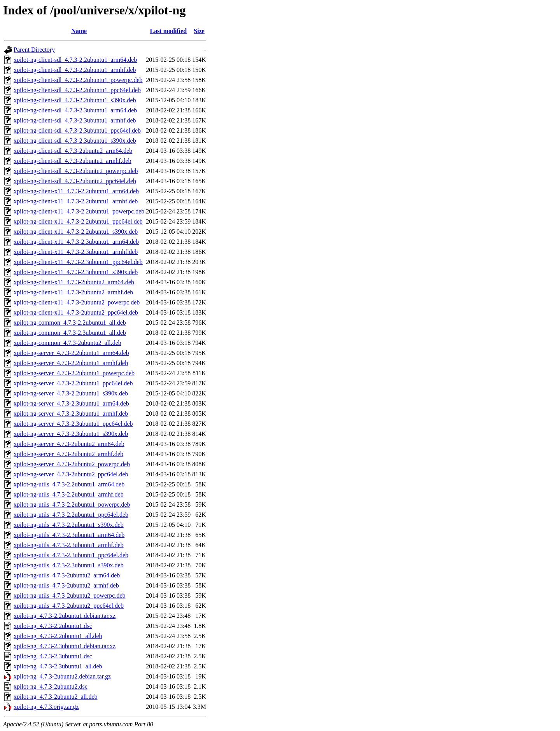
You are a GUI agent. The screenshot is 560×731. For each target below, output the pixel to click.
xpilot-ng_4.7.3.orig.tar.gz (46, 707)
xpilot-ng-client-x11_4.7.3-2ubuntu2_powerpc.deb (77, 302)
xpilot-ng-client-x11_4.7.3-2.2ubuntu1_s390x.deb (76, 232)
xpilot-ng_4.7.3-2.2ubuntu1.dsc (53, 626)
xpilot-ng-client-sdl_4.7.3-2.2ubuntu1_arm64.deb (75, 60)
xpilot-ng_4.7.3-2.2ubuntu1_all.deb (58, 636)
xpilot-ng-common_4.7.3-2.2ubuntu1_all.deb (70, 323)
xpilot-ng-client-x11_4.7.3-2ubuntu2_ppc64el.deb (76, 312)
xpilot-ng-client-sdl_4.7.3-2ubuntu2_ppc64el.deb (75, 181)
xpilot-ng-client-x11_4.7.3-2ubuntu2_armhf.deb (73, 292)
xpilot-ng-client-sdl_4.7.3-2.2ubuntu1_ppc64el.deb (77, 90)
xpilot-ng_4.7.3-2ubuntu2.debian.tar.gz (62, 676)
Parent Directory (34, 50)
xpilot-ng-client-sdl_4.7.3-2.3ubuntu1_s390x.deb (75, 141)
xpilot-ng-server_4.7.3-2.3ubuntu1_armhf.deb (71, 414)
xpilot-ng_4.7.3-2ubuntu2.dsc (51, 686)
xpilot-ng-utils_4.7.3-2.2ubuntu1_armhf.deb (69, 494)
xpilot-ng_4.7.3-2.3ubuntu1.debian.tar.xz (65, 646)
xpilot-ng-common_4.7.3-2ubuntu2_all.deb (67, 343)
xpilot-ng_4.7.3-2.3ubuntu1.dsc (53, 656)
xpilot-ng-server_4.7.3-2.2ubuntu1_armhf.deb (71, 363)
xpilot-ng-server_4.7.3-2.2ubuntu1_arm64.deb (71, 353)
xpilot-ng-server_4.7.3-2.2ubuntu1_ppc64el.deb (73, 383)
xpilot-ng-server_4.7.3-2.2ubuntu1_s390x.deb (71, 393)
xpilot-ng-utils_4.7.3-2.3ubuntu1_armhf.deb (69, 545)
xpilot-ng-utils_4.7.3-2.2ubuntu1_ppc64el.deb (71, 515)
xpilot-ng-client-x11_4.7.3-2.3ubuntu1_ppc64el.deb (78, 262)
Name (79, 31)
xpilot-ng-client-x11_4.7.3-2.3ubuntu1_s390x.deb (76, 272)
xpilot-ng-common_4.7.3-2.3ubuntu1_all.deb (70, 333)
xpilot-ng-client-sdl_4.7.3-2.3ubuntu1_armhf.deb (75, 120)
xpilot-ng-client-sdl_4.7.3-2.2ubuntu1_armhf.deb (75, 70)
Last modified (168, 31)
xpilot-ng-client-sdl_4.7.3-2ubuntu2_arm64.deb (73, 151)
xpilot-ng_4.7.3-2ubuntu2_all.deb (56, 697)
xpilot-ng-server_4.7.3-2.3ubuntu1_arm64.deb (71, 403)
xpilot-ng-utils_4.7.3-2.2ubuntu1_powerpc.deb (72, 505)
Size (199, 31)
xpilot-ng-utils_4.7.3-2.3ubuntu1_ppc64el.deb (71, 555)
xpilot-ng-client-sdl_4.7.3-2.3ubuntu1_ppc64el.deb (77, 130)
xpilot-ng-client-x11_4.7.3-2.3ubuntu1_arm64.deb (76, 242)
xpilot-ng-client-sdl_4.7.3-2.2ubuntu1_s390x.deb (75, 100)
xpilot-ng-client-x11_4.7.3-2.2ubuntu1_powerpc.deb (79, 211)
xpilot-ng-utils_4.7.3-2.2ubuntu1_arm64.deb (69, 484)
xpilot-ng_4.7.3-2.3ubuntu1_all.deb (58, 666)
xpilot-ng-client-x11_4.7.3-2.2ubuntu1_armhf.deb (76, 201)
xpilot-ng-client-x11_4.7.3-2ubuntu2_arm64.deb (74, 282)
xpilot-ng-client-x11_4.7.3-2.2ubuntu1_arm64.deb (76, 191)
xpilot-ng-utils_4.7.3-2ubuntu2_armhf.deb (66, 585)
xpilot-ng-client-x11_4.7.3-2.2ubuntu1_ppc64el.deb (78, 221)
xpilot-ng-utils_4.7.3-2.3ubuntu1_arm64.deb (69, 535)
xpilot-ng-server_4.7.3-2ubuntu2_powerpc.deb (72, 464)
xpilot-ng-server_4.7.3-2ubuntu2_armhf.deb (68, 454)
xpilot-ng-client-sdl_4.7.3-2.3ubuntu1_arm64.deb (75, 110)
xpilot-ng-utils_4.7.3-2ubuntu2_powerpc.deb (70, 595)
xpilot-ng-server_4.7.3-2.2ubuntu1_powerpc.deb (74, 373)
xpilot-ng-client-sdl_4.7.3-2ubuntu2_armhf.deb (73, 161)
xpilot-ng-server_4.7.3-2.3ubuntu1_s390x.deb (71, 434)
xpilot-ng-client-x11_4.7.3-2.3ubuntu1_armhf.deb (76, 252)
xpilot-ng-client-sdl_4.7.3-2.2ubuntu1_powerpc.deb (78, 80)
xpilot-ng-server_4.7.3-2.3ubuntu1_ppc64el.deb (73, 424)
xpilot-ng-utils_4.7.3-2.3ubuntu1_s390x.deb (69, 565)
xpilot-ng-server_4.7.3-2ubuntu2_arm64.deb (69, 444)
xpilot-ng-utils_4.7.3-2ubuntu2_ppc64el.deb (69, 606)
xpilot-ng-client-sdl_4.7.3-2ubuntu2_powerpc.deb (76, 171)
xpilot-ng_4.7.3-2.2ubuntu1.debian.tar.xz (65, 616)
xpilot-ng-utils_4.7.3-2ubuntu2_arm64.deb (67, 575)
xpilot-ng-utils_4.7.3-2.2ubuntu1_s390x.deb (69, 525)
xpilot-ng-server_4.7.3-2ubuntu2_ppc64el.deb (71, 474)
